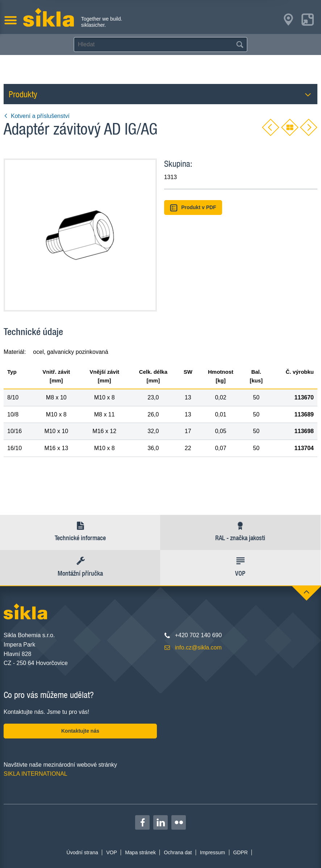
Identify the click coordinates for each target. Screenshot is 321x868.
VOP (112, 852)
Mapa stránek (140, 852)
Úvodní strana (82, 852)
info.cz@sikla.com (198, 647)
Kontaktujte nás (80, 731)
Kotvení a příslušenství (37, 116)
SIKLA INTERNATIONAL (36, 774)
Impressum (212, 852)
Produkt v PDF (193, 208)
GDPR (240, 852)
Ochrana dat (178, 852)
